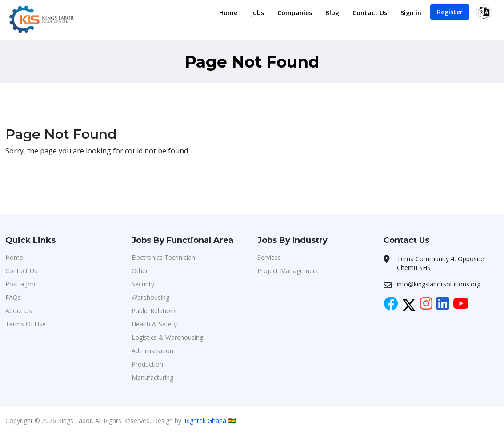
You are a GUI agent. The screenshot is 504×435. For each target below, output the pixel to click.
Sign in (411, 13)
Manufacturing (152, 377)
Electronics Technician (163, 257)
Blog (332, 13)
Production (147, 364)
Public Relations (154, 311)
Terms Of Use (26, 324)
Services (269, 257)
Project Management (288, 271)
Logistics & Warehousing (167, 337)
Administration (152, 351)
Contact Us (370, 13)
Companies (295, 13)
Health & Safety (154, 324)
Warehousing (150, 297)
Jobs (257, 13)
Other (140, 271)
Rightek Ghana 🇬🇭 (210, 421)
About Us (19, 311)
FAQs (13, 297)
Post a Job (20, 284)
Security (143, 284)
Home (228, 13)
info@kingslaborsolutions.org (439, 284)
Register (450, 12)
